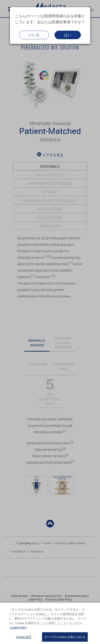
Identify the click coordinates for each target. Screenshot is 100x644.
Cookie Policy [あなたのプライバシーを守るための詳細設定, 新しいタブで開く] (18, 630)
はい (68, 35)
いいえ (34, 35)
